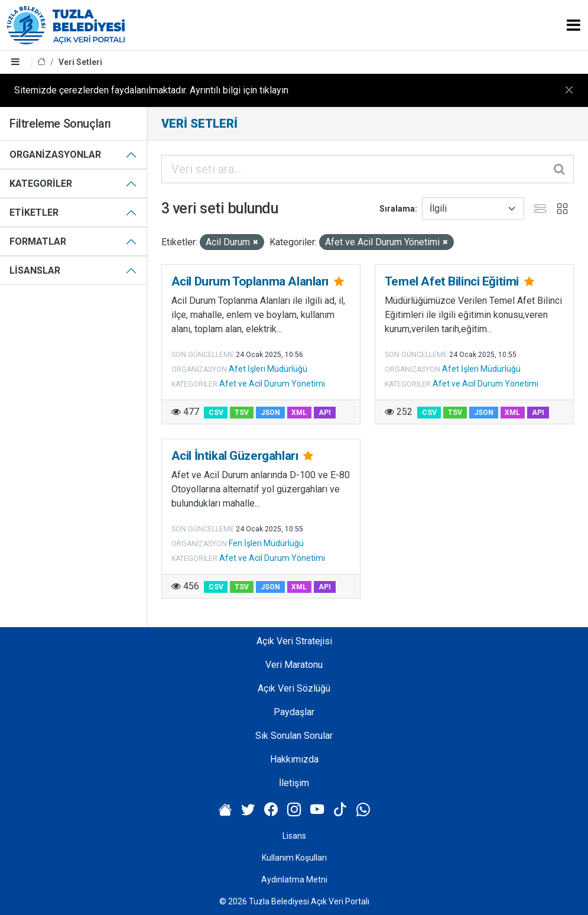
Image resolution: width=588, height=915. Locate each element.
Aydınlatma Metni (294, 880)
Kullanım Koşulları (294, 858)
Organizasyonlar (55, 155)
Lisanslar (35, 270)
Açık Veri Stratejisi (294, 641)
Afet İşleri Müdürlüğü (268, 369)
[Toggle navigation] (574, 25)
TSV (242, 413)
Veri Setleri (80, 62)
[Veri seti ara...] (368, 169)
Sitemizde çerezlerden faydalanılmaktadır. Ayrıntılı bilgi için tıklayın (151, 90)
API (325, 413)
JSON (270, 413)
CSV (216, 413)
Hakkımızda (294, 759)
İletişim (294, 783)
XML (299, 413)
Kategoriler (41, 184)
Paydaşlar (294, 712)
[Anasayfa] (41, 62)
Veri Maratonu (294, 665)
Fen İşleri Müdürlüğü (266, 543)
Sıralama (397, 209)
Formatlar (38, 241)
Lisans (294, 836)
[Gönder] (560, 169)
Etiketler (34, 212)
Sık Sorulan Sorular (294, 736)
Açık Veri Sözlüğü (294, 688)
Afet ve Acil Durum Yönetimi (272, 384)
